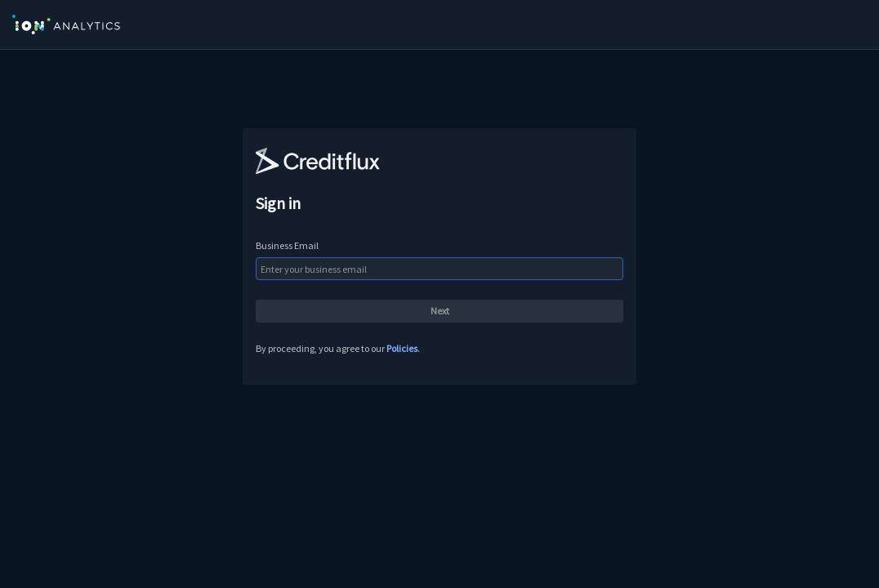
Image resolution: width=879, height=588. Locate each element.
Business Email (287, 245)
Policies (402, 348)
